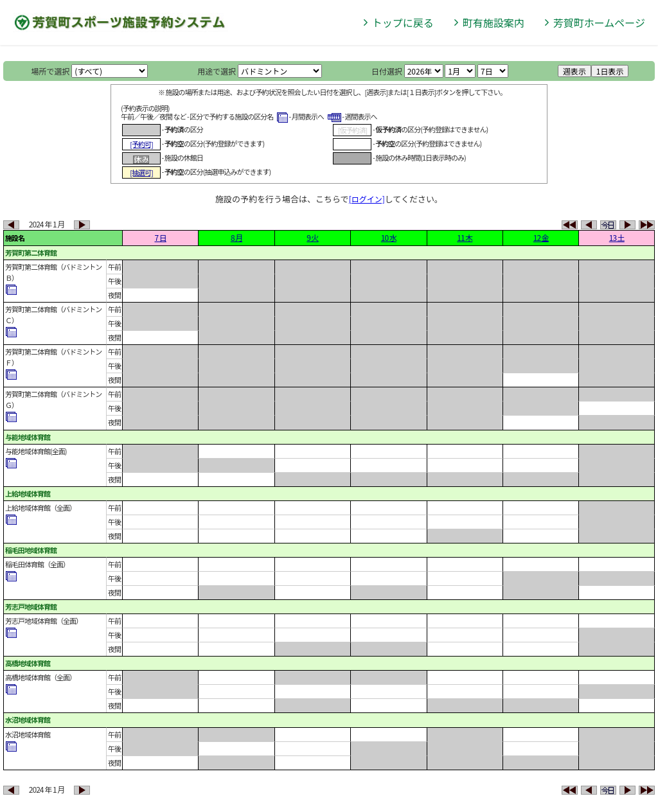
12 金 (541, 237)
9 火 (312, 237)
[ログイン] (367, 199)
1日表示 (610, 71)
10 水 (389, 237)
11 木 (465, 237)
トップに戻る (403, 22)
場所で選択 (51, 71)
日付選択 (387, 71)
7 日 (161, 237)
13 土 (617, 237)
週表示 (574, 71)
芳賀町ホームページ (599, 22)
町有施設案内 (493, 22)
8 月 (236, 237)
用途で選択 (217, 71)
